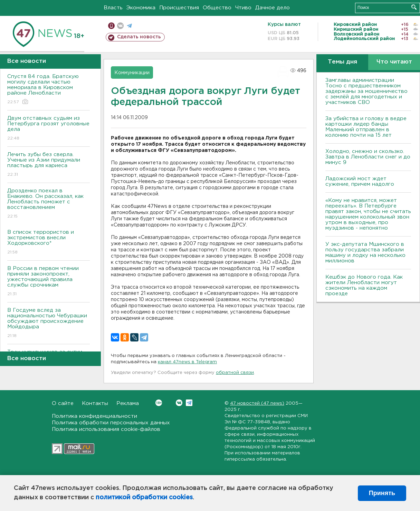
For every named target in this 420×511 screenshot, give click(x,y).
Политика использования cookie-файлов (106, 429)
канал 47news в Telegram (187, 362)
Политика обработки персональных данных (111, 423)
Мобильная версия (111, 26)
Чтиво (243, 8)
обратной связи (235, 373)
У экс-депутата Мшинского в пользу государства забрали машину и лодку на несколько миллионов (365, 253)
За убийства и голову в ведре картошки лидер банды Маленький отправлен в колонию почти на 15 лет (366, 127)
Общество (217, 8)
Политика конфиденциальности (94, 416)
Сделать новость (139, 37)
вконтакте (120, 26)
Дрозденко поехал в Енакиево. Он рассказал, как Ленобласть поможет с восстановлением (49, 204)
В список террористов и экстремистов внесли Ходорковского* (49, 243)
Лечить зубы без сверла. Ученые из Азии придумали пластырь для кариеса (49, 165)
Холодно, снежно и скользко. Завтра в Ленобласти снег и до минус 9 (368, 157)
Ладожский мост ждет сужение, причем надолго (360, 181)
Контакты (95, 403)
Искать (414, 7)
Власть (113, 8)
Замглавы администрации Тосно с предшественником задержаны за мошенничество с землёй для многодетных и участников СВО (366, 91)
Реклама (128, 403)
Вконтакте (159, 403)
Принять (382, 493)
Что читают (394, 62)
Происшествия (179, 8)
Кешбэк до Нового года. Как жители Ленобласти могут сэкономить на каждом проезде (364, 285)
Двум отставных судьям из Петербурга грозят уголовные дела (49, 129)
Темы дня (342, 62)
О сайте (63, 403)
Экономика (141, 8)
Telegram (189, 403)
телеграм (129, 26)
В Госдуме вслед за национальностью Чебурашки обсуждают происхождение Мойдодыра (49, 323)
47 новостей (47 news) (257, 403)
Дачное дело (273, 8)
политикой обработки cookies (144, 498)
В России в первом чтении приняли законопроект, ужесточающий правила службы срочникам (49, 282)
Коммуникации (132, 73)
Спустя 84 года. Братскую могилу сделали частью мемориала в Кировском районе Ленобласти (49, 90)
